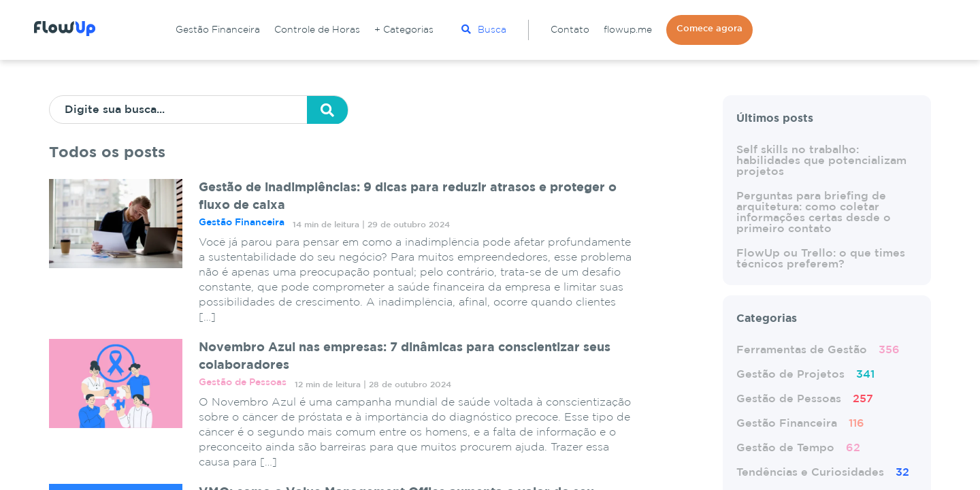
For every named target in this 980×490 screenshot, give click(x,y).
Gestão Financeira (218, 30)
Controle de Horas (317, 30)
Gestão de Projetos (805, 375)
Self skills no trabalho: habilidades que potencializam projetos (821, 161)
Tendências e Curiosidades (823, 473)
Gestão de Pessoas (805, 399)
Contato (570, 30)
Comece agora (709, 29)
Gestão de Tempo (798, 448)
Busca (484, 29)
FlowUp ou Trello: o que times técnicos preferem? (821, 259)
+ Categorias (404, 30)
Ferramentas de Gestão (818, 350)
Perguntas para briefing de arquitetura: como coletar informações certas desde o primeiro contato (814, 213)
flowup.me (628, 30)
